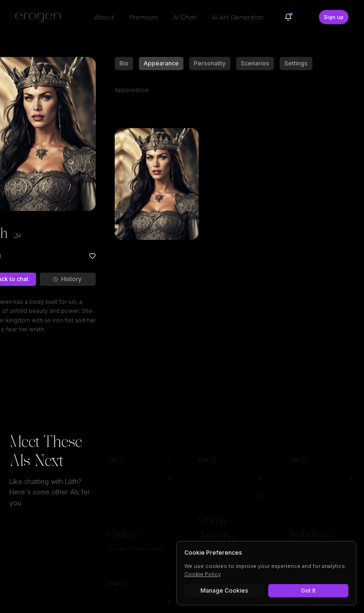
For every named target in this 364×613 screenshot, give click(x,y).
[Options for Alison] (169, 572)
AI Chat (185, 17)
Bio (124, 63)
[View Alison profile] (169, 589)
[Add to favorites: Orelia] (169, 483)
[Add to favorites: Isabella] (352, 483)
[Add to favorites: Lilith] (92, 256)
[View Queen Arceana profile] (261, 466)
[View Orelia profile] (169, 466)
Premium (144, 17)
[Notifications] (288, 17)
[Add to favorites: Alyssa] (261, 606)
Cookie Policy (203, 574)
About (104, 17)
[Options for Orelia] (169, 449)
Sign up (334, 17)
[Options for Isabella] (352, 449)
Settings (296, 63)
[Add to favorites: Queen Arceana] (261, 483)
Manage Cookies (224, 590)
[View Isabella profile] (352, 466)
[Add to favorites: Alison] (169, 606)
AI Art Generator (238, 17)
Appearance (161, 63)
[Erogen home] (41, 17)
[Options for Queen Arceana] (261, 449)
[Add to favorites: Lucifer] (352, 606)
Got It (308, 590)
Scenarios (255, 63)
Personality (210, 63)
